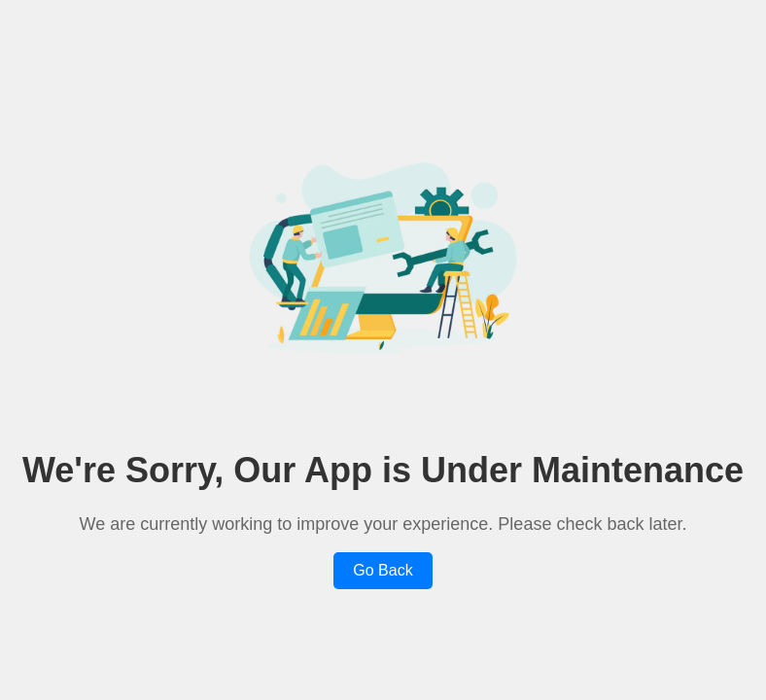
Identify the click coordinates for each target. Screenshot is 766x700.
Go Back (383, 570)
